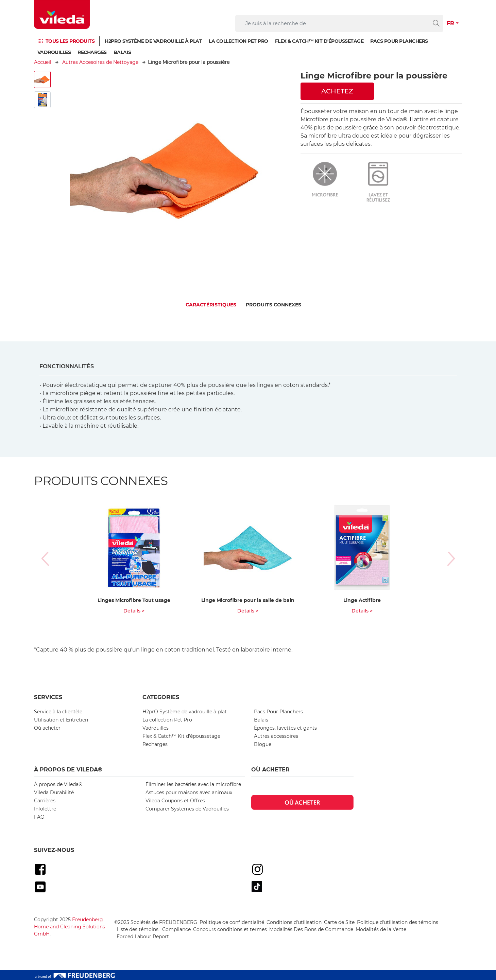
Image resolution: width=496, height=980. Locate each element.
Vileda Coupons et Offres (175, 801)
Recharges (92, 52)
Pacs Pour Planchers (278, 712)
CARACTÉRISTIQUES (211, 305)
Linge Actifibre (362, 600)
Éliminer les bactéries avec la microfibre (193, 784)
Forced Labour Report (143, 937)
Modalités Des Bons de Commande (311, 929)
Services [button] (48, 697)
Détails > (134, 611)
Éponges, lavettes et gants (285, 728)
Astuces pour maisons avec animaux (189, 792)
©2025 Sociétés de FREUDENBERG (156, 922)
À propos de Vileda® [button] (68, 770)
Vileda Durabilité (54, 792)
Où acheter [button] (270, 770)
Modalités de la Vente (381, 929)
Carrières (45, 801)
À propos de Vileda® (58, 784)
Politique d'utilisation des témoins (398, 922)
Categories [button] (161, 697)
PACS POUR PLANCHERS (399, 41)
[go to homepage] (62, 14)
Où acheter (47, 728)
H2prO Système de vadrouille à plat (153, 41)
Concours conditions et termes (230, 929)
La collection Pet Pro (238, 41)
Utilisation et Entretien (61, 720)
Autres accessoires (276, 736)
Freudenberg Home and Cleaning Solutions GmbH (70, 927)
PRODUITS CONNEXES (273, 305)
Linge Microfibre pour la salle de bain (248, 600)
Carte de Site (339, 922)
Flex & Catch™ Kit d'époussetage (319, 41)
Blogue (263, 744)
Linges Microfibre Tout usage (134, 600)
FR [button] (450, 23)
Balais (122, 52)
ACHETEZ (337, 91)
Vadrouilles (54, 52)
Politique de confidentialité (232, 922)
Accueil (43, 62)
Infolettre (45, 809)
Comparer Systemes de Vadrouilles (187, 809)
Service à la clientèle (58, 712)
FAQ (39, 817)
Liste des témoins (138, 929)
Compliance (176, 929)
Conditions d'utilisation (294, 922)
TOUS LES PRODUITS (70, 41)
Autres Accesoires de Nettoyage (100, 62)
